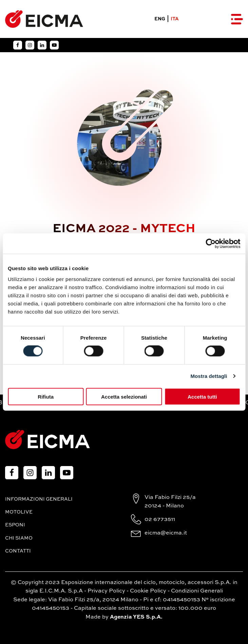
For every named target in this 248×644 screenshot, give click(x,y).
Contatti (18, 551)
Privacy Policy (106, 591)
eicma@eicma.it (166, 533)
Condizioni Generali (197, 591)
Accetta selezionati (124, 396)
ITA (175, 19)
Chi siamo (19, 538)
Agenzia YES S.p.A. (136, 617)
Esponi (15, 525)
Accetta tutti (202, 396)
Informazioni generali (39, 499)
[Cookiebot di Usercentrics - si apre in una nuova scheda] (211, 244)
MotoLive (19, 512)
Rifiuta (46, 396)
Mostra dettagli (209, 376)
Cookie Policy (148, 591)
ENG (160, 19)
